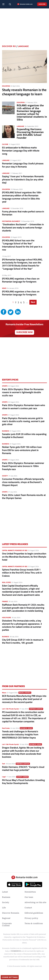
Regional (6, 918)
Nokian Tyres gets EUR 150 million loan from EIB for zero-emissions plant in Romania (22, 450)
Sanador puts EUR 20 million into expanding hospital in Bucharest (24, 436)
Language (23, 46)
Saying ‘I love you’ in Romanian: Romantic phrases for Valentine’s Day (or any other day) (23, 179)
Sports (5, 386)
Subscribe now (24, 332)
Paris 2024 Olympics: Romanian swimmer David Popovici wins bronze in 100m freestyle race (23, 466)
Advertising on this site (35, 902)
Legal (4, 777)
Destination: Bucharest (11, 221)
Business (6, 431)
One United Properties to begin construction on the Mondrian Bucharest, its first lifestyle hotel (24, 557)
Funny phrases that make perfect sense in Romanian (23, 213)
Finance (5, 601)
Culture (5, 144)
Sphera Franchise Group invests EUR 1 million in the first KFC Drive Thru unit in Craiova (22, 573)
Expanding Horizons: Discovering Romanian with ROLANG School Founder (30, 134)
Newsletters (30, 892)
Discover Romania (11, 913)
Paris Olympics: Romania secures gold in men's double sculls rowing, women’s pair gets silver (23, 421)
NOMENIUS (16, 951)
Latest (5, 892)
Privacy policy (31, 918)
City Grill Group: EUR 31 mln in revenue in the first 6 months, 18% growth (23, 641)
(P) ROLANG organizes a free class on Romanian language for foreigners (21, 280)
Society (5, 476)
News (4, 288)
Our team (29, 897)
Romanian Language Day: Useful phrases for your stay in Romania (23, 165)
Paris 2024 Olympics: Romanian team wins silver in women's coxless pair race (24, 407)
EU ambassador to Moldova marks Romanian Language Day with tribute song (21, 151)
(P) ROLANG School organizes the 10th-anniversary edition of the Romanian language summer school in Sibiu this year (22, 197)
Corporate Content (7, 924)
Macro (4, 693)
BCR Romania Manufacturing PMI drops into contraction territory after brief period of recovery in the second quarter (24, 699)
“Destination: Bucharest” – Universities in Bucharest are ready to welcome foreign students (23, 227)
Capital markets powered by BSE (15, 550)
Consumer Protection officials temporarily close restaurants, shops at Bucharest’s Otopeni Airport (23, 482)
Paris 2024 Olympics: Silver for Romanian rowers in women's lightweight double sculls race (23, 392)
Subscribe (42, 4)
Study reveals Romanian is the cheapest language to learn (24, 92)
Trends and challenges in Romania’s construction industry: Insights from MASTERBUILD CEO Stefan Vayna (20, 735)
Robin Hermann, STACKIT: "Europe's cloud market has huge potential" (23, 768)
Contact (28, 908)
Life (4, 908)
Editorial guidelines (34, 913)
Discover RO (9, 46)
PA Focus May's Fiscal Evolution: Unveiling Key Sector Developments (23, 782)
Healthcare (7, 617)
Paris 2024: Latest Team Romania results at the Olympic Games (24, 497)
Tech (4, 764)
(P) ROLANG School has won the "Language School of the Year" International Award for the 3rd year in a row (22, 245)
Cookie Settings (10, 977)
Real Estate (7, 582)
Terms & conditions (34, 923)
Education (6, 86)
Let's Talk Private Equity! (10, 709)
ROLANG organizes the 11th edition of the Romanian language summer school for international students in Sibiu (32, 113)
